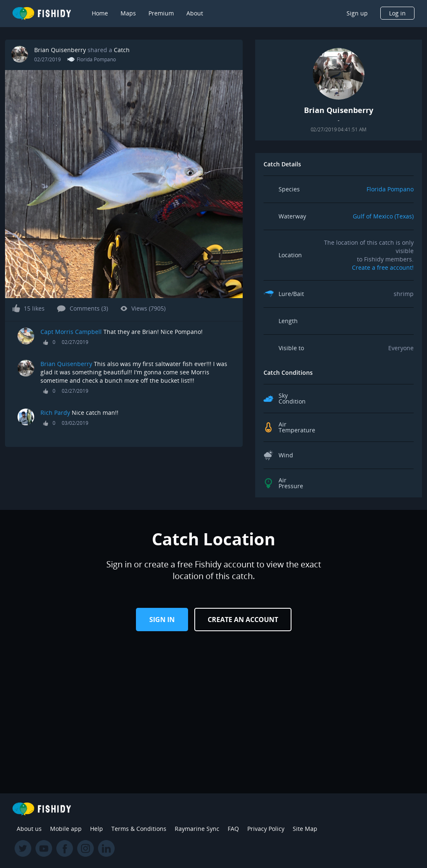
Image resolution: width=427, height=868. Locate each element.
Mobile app (66, 829)
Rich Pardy (55, 413)
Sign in (162, 620)
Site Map (305, 829)
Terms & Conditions (139, 829)
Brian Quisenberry (60, 50)
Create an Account (243, 620)
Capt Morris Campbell (72, 332)
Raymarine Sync (197, 829)
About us (29, 829)
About (195, 13)
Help (97, 829)
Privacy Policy (266, 829)
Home (100, 13)
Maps (128, 13)
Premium (161, 13)
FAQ (233, 829)
